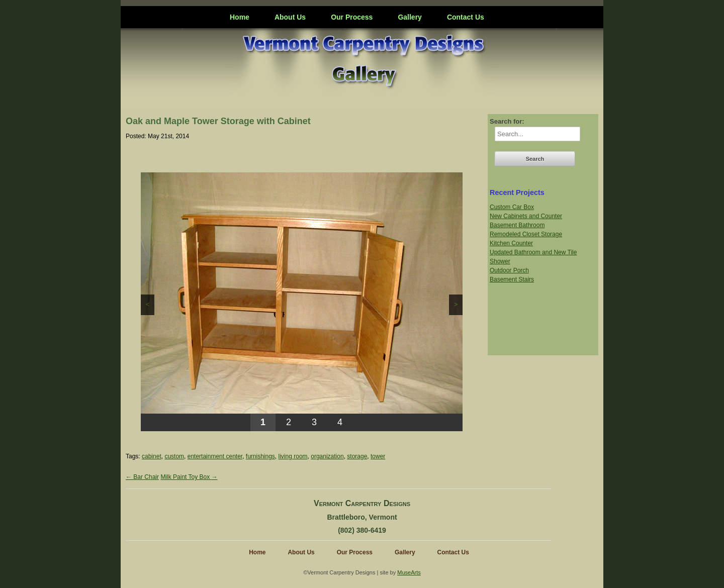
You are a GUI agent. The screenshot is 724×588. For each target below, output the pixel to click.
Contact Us (466, 17)
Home (240, 17)
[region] (302, 302)
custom (174, 456)
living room (293, 456)
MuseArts (409, 572)
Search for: (507, 121)
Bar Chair (142, 477)
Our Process (352, 17)
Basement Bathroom (517, 225)
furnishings (260, 456)
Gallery (410, 17)
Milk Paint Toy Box (189, 477)
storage (357, 456)
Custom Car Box (512, 207)
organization (327, 456)
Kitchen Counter (511, 243)
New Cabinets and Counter (526, 216)
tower (378, 456)
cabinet (152, 456)
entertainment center (215, 456)
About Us (290, 17)
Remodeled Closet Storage (526, 234)
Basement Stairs (512, 279)
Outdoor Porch (509, 270)
